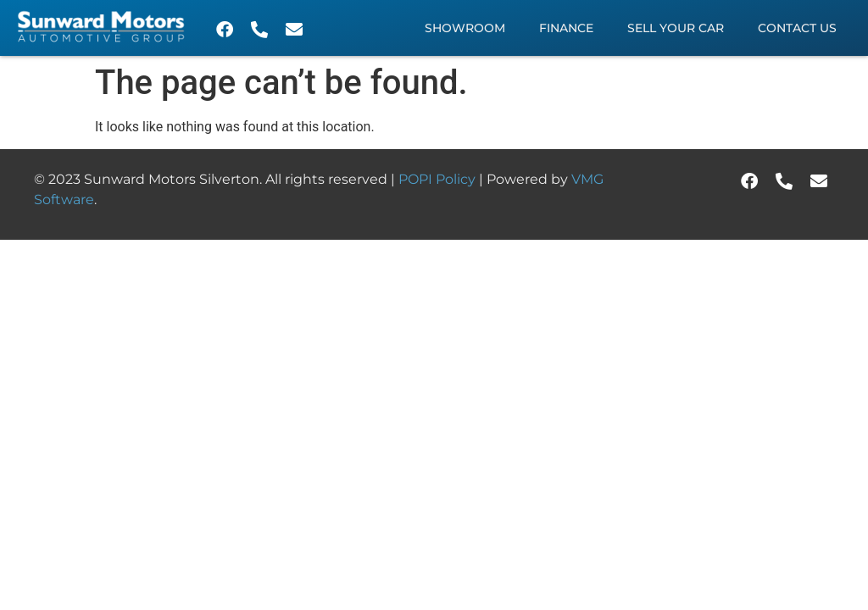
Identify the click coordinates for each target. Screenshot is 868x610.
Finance (566, 28)
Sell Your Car (676, 28)
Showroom (465, 28)
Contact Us (797, 28)
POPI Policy (439, 179)
